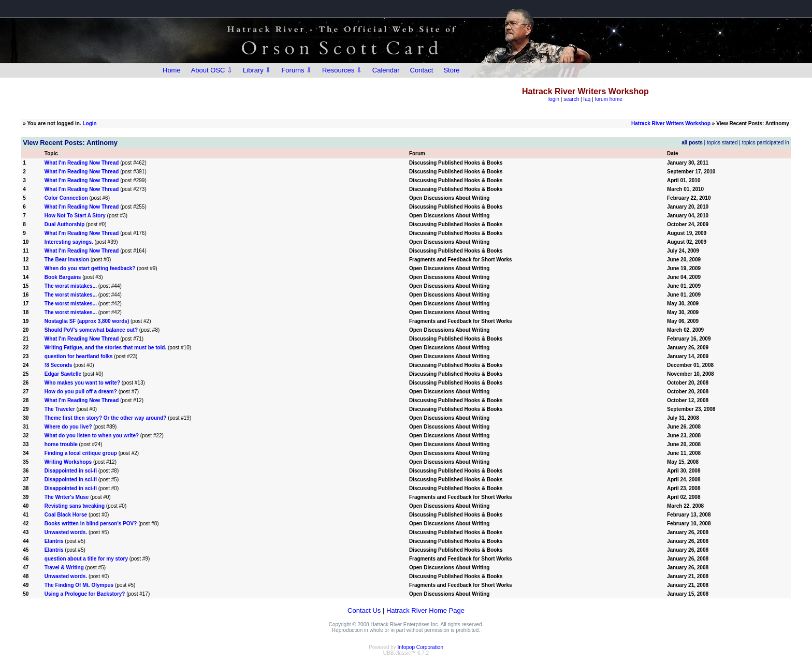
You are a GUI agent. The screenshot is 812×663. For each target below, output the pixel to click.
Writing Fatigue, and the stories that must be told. (105, 348)
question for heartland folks (79, 356)
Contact (422, 70)
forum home (608, 99)
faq (587, 99)
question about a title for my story (86, 559)
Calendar (386, 70)
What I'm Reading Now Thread (82, 163)
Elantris (54, 541)
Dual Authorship (64, 224)
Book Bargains (63, 277)
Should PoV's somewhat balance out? (91, 330)
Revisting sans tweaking (75, 506)
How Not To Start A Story (75, 216)
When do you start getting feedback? (90, 268)
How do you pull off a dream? (81, 392)
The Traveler (60, 409)
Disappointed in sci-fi (71, 471)
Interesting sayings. (69, 242)
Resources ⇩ (342, 70)
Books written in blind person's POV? (91, 524)
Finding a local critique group (81, 453)
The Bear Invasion (67, 260)
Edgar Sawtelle (63, 374)
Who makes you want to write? (82, 383)
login (554, 99)
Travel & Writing (64, 568)
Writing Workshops (68, 462)
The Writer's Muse (67, 497)
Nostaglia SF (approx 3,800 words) (87, 321)
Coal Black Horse (66, 515)
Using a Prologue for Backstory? (85, 594)
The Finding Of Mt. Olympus (79, 585)
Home (172, 70)
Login (89, 123)
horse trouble (61, 444)
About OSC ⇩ (212, 70)
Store (451, 70)
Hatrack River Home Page (425, 610)
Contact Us (364, 610)
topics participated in (766, 143)
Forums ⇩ (296, 70)
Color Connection (66, 198)
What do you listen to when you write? (92, 436)
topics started (722, 143)
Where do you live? (68, 427)
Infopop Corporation (421, 647)
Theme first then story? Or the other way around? (106, 418)
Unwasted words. (66, 532)
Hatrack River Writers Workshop (671, 123)
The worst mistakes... (71, 286)
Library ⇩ (257, 70)
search (571, 99)
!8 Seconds (58, 365)
